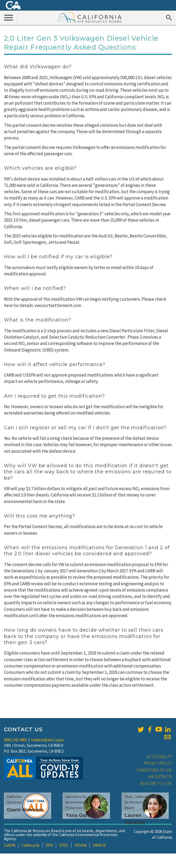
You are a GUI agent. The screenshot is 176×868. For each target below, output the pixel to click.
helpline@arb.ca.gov (48, 740)
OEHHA (81, 845)
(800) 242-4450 (15, 740)
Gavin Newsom (25, 810)
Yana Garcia (80, 815)
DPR (49, 845)
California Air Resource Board (90, 17)
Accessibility (159, 757)
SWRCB (99, 845)
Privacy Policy (158, 763)
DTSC (64, 845)
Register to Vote (156, 784)
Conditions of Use (154, 770)
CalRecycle (31, 845)
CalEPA (10, 845)
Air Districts (160, 777)
